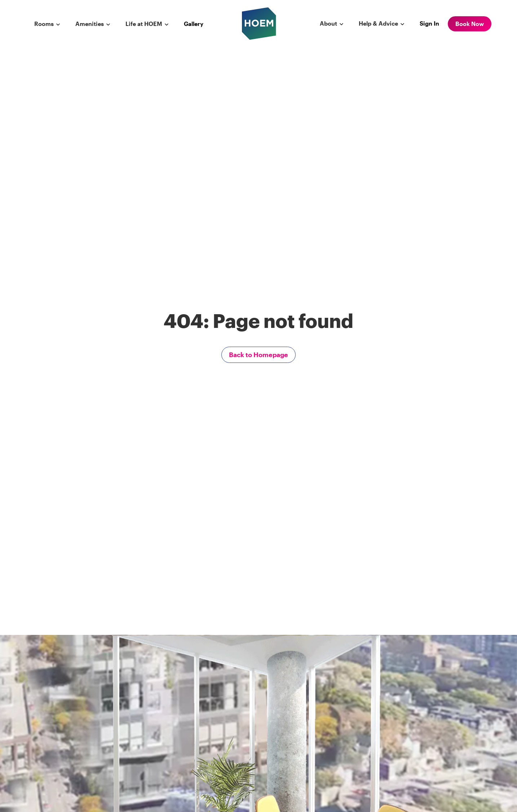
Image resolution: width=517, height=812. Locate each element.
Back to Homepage (258, 355)
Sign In (429, 23)
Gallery (194, 24)
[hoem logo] (259, 23)
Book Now (470, 24)
